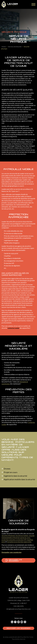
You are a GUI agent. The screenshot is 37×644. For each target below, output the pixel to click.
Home (4, 47)
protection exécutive (9, 540)
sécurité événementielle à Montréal (18, 537)
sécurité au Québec (22, 536)
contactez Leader (13, 328)
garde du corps (25, 538)
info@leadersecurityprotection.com (18, 609)
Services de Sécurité (15, 47)
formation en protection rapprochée (19, 542)
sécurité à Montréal (8, 536)
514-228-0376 (19, 606)
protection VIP (21, 540)
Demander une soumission (14, 560)
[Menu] (33, 4)
